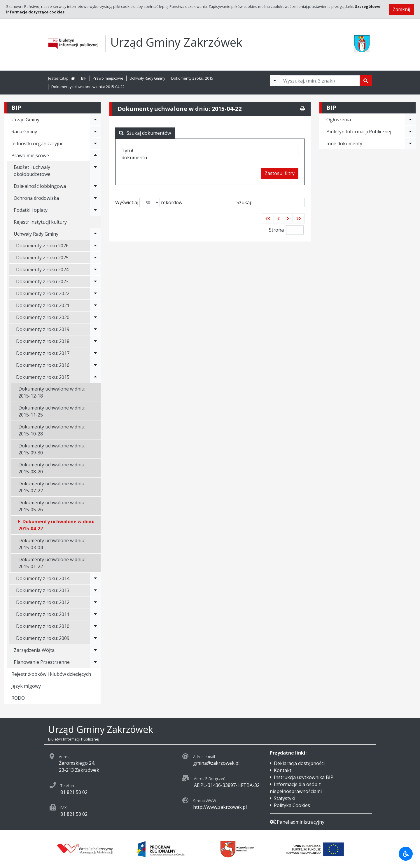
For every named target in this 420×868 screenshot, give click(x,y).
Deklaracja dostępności (299, 763)
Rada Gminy (24, 132)
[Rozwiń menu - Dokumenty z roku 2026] (95, 246)
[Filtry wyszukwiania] (275, 81)
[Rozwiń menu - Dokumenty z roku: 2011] (95, 614)
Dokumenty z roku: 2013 (43, 590)
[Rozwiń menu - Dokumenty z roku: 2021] (95, 305)
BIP (84, 78)
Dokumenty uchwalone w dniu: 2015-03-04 (52, 544)
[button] (268, 218)
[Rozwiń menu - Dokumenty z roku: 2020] (95, 317)
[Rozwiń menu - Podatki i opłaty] (95, 210)
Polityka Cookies (292, 805)
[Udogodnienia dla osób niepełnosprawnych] (406, 854)
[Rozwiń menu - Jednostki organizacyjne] (95, 143)
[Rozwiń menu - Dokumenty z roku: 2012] (95, 602)
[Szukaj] (366, 81)
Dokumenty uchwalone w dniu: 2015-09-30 (52, 449)
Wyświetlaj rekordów (149, 203)
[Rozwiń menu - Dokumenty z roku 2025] (95, 258)
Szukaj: (271, 203)
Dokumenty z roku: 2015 (192, 78)
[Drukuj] (302, 109)
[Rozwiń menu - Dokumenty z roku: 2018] (95, 341)
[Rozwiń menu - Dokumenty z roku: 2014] (95, 578)
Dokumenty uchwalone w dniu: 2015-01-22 (52, 563)
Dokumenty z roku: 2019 (43, 329)
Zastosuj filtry (280, 173)
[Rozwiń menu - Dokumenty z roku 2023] (95, 281)
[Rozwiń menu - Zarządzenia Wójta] (95, 650)
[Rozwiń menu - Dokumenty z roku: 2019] (95, 329)
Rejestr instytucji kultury (40, 222)
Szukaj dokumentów (145, 133)
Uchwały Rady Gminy (147, 78)
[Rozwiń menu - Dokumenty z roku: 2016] (95, 365)
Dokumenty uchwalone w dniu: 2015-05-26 (52, 506)
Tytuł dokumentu (134, 154)
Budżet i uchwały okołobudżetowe (32, 171)
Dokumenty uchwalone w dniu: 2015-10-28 (52, 430)
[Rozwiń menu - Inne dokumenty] (410, 143)
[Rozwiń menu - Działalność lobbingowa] (95, 186)
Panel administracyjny (297, 822)
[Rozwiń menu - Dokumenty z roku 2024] (95, 269)
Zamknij (401, 9)
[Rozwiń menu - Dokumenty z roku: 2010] (95, 626)
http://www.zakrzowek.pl (220, 807)
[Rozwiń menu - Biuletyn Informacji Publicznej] (410, 132)
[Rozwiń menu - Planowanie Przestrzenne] (95, 662)
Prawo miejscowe (108, 78)
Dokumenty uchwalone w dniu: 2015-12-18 (52, 392)
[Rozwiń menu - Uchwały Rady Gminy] (95, 234)
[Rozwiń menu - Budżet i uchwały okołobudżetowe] (95, 171)
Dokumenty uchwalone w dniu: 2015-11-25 (52, 411)
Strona (276, 230)
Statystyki (285, 798)
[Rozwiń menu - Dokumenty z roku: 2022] (95, 293)
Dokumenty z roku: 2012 (43, 602)
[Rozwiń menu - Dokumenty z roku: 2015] (95, 377)
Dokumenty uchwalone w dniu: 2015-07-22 (52, 487)
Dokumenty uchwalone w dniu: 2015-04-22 (88, 87)
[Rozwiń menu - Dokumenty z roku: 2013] (95, 590)
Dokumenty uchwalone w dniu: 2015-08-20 (52, 468)
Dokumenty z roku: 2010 (43, 626)
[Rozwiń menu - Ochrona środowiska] (95, 198)
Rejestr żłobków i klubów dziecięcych (51, 674)
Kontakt (283, 770)
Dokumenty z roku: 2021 (43, 305)
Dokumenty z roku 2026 (42, 246)
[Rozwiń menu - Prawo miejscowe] (95, 155)
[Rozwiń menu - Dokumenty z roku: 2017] (95, 353)
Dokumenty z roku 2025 (42, 258)
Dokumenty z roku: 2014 (43, 578)
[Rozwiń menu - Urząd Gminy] (95, 120)
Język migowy (26, 686)
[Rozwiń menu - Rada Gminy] (95, 132)
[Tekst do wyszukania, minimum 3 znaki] (320, 81)
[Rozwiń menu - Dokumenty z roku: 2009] (95, 638)
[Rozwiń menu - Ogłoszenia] (410, 120)
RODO (18, 698)
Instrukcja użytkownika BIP (304, 777)
